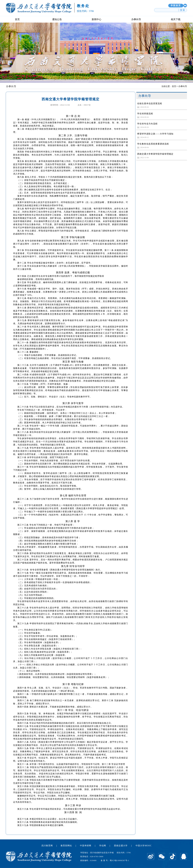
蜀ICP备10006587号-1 (119, 860)
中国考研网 (86, 846)
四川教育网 (47, 846)
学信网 (103, 846)
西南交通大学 (121, 846)
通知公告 (57, 19)
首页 (17, 19)
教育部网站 (66, 846)
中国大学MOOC (144, 846)
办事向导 (136, 19)
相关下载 (176, 19)
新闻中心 (96, 19)
